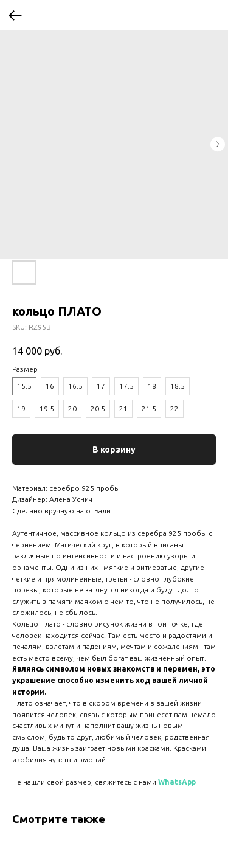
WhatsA (173, 782)
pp (192, 782)
